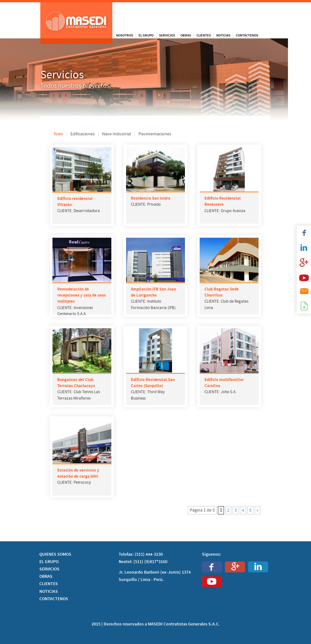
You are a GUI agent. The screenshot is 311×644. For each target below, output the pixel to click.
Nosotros (125, 35)
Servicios (167, 35)
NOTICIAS (49, 592)
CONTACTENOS (54, 599)
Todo (58, 134)
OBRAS (46, 576)
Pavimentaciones (155, 134)
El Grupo (146, 35)
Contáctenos (247, 35)
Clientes (204, 35)
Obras (186, 35)
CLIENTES (49, 584)
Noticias (223, 35)
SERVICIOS (49, 569)
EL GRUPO (49, 562)
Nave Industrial (117, 134)
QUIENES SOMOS (55, 554)
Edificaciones (83, 134)
